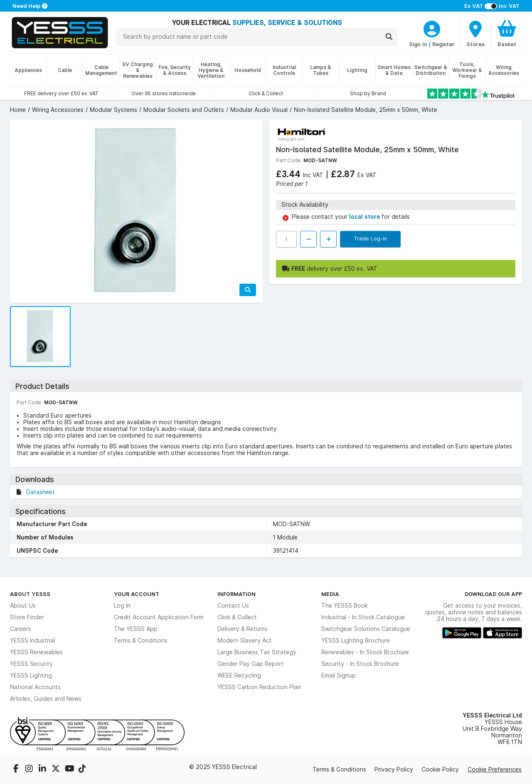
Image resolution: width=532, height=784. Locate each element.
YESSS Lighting (31, 675)
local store (365, 217)
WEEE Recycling (239, 675)
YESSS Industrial (32, 641)
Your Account (137, 594)
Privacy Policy (394, 769)
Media (330, 594)
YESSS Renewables (36, 652)
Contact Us (233, 606)
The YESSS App (136, 629)
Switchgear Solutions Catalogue (366, 629)
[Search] (389, 37)
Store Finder (27, 617)
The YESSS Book (345, 606)
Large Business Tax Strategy (257, 652)
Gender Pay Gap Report (251, 664)
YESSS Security (31, 664)
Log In (122, 606)
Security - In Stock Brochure (360, 664)
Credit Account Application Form (159, 617)
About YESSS (30, 594)
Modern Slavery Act (245, 641)
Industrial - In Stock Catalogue (363, 617)
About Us (23, 606)
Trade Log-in (370, 238)
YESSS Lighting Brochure (356, 641)
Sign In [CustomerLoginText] (418, 44)
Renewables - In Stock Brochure (365, 652)
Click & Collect (237, 617)
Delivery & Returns (243, 629)
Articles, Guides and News (46, 699)
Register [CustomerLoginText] (443, 44)
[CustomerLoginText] (432, 28)
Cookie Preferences (495, 769)
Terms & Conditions (141, 641)
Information (236, 594)
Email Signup (339, 675)
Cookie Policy (440, 769)
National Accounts (35, 687)
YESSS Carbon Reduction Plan (259, 687)
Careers (21, 629)
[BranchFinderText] (475, 33)
